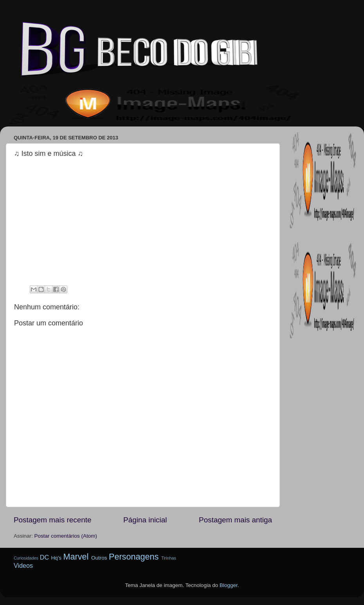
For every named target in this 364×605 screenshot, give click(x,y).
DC (44, 557)
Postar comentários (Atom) (66, 536)
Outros (99, 558)
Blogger (229, 585)
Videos (23, 565)
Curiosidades (26, 558)
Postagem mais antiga (235, 520)
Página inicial (145, 520)
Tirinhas (169, 558)
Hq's (56, 558)
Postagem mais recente (52, 520)
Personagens (134, 557)
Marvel (76, 557)
